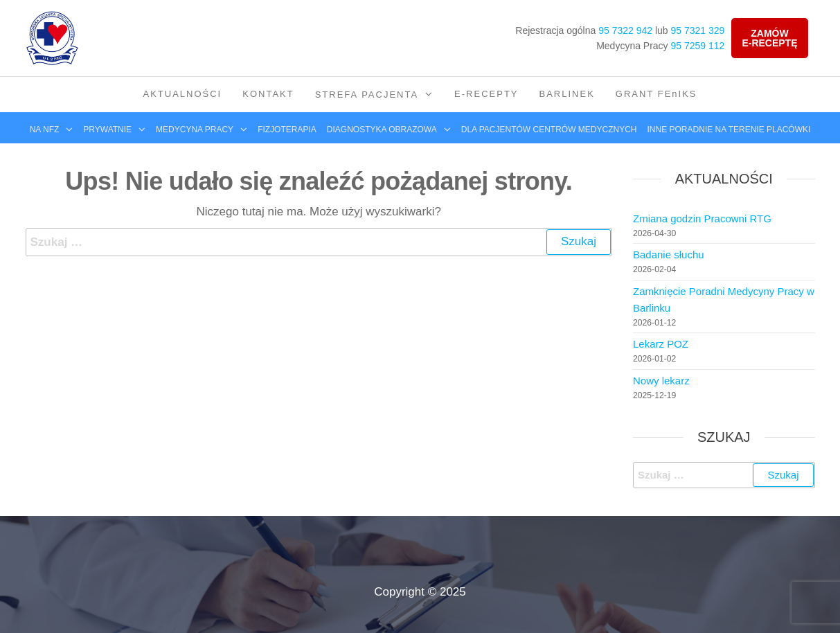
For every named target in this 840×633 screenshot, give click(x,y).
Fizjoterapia (287, 130)
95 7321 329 (698, 30)
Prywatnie (107, 130)
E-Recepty (486, 94)
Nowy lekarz (661, 381)
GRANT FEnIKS (656, 94)
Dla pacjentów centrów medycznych (549, 130)
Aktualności (182, 94)
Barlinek (567, 94)
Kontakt (268, 94)
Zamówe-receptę (769, 38)
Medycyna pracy (195, 130)
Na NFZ (45, 130)
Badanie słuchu (669, 255)
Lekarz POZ (661, 344)
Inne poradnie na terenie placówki (729, 130)
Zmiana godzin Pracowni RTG (702, 219)
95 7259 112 (698, 46)
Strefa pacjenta (367, 95)
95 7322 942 (625, 30)
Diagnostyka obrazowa (382, 130)
